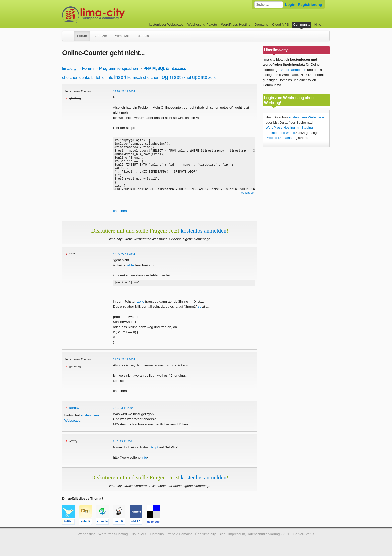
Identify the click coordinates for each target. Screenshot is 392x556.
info (110, 77)
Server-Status (304, 535)
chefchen (70, 77)
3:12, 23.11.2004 (123, 409)
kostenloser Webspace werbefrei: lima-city (112, 14)
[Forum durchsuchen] (269, 5)
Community (302, 24)
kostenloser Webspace (166, 24)
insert (120, 77)
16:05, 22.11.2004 (124, 254)
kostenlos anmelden (204, 231)
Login (290, 4)
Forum (82, 36)
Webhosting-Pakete (202, 24)
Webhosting (87, 535)
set (177, 77)
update (200, 77)
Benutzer (100, 36)
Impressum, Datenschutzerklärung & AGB (259, 535)
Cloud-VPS (281, 24)
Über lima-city (205, 535)
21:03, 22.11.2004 (124, 360)
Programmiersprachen (119, 68)
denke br (87, 77)
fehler (101, 77)
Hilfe (318, 24)
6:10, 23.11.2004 (123, 442)
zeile (213, 77)
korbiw (74, 409)
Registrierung (310, 4)
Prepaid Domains (279, 138)
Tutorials (142, 36)
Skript (154, 448)
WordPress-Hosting (236, 24)
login (167, 77)
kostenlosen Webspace (306, 117)
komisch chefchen (143, 77)
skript (186, 77)
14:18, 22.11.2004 (124, 91)
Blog (222, 535)
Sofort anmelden (294, 70)
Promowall (122, 36)
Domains (261, 24)
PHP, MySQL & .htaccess (165, 68)
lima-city (69, 68)
